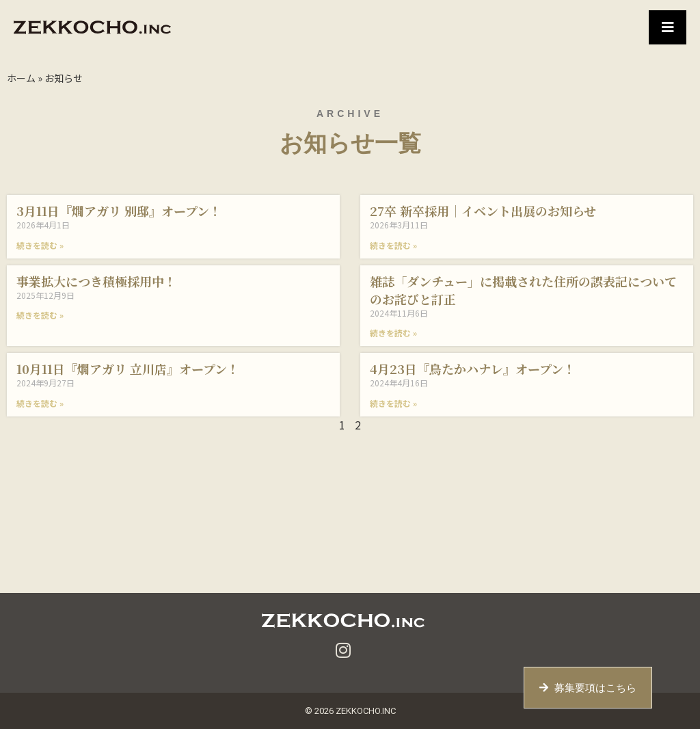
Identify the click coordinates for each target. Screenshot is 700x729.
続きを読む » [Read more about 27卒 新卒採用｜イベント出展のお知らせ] (393, 245)
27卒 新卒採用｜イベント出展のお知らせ (483, 211)
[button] (668, 27)
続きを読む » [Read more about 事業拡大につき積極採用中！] (40, 315)
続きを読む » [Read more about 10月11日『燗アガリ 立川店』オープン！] (40, 403)
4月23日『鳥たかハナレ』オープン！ (473, 369)
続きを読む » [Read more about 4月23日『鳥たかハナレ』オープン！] (393, 403)
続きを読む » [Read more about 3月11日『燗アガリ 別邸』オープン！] (40, 245)
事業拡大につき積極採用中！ (96, 281)
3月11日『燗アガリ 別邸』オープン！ (119, 211)
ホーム (21, 78)
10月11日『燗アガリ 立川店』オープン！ (128, 369)
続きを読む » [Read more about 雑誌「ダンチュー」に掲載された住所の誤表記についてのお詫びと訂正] (393, 333)
